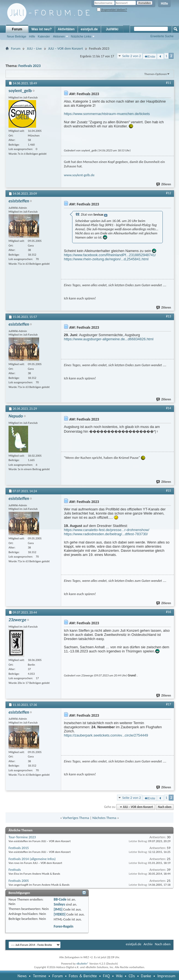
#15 (169, 491)
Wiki (119, 976)
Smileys (59, 904)
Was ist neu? (42, 29)
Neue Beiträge (17, 36)
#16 (169, 612)
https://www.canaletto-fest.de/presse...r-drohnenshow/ (107, 530)
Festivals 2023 (30, 66)
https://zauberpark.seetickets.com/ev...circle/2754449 (106, 735)
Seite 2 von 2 (132, 56)
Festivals (15, 870)
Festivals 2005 (19, 881)
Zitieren (164, 184)
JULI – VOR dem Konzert (66, 48)
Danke (146, 976)
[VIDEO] (60, 914)
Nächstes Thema (104, 818)
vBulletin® (82, 964)
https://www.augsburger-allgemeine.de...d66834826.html (109, 339)
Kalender (44, 36)
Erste (150, 56)
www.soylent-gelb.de (79, 175)
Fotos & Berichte (83, 976)
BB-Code (60, 899)
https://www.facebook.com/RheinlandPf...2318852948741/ (110, 255)
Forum (17, 29)
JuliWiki (112, 29)
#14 (169, 408)
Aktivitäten (66, 29)
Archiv (148, 944)
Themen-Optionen (156, 74)
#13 (169, 316)
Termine (40, 976)
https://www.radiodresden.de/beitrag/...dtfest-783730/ (106, 534)
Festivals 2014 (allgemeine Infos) (32, 859)
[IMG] (58, 909)
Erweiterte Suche (162, 36)
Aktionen (59, 36)
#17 (169, 704)
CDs (132, 976)
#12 (169, 193)
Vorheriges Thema (76, 818)
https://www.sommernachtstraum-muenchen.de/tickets (107, 114)
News (22, 976)
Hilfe (164, 4)
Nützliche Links (81, 36)
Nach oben (165, 807)
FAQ (106, 976)
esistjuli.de (89, 29)
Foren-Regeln (63, 926)
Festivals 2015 (19, 848)
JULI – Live (34, 48)
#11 (169, 83)
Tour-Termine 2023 (22, 837)
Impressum (166, 976)
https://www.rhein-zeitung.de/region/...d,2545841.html (106, 259)
